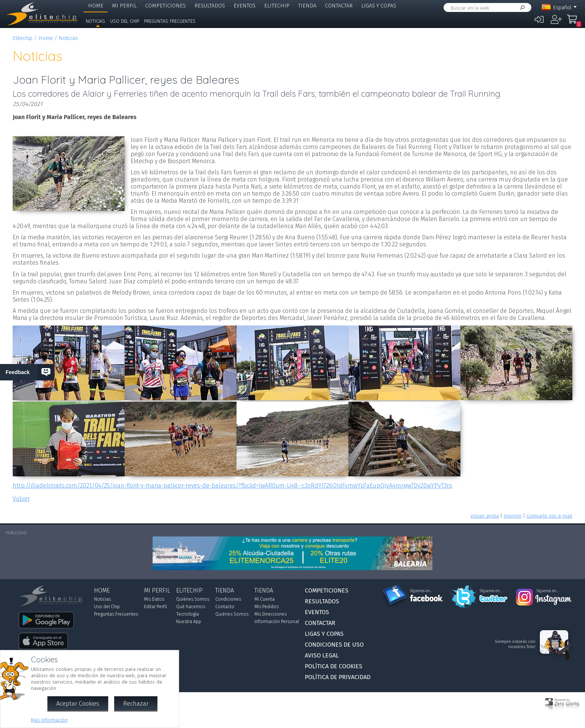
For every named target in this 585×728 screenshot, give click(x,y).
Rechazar (136, 704)
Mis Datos (154, 599)
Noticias (96, 21)
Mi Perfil (124, 6)
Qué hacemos (191, 607)
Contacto (225, 607)
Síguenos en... (421, 591)
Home (96, 6)
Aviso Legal (322, 655)
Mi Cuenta (265, 599)
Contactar (339, 6)
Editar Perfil (155, 607)
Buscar (521, 8)
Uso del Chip (125, 21)
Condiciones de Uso (334, 645)
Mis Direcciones (270, 614)
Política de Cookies (334, 666)
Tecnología (187, 614)
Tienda (307, 6)
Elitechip (277, 6)
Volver (21, 499)
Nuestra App (189, 622)
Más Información (49, 720)
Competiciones (165, 6)
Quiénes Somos (193, 599)
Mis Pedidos (267, 607)
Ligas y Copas (379, 6)
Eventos (245, 6)
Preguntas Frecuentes (170, 21)
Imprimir (513, 516)
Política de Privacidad (338, 677)
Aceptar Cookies (78, 704)
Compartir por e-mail (549, 516)
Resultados (210, 6)
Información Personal (277, 622)
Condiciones (228, 599)
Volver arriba (485, 516)
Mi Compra (574, 22)
